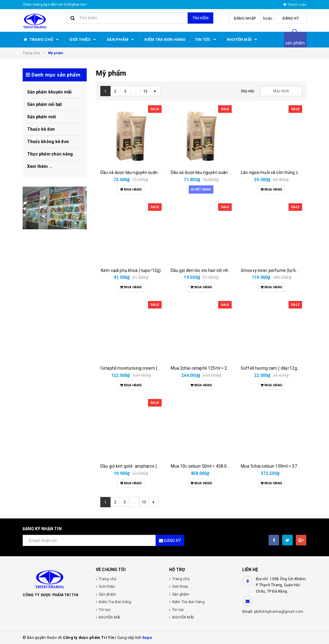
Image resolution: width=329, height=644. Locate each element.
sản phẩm (295, 43)
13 (145, 91)
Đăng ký (291, 18)
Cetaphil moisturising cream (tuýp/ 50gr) (140, 368)
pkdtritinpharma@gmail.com (279, 612)
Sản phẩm (121, 40)
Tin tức (206, 40)
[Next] (155, 91)
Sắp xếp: (248, 91)
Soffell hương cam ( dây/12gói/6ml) (276, 368)
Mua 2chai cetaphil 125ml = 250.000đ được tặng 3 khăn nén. (229, 368)
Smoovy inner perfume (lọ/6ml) (272, 270)
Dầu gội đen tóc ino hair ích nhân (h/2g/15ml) (214, 270)
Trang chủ (42, 40)
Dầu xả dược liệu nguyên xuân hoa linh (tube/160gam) (153, 172)
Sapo (147, 637)
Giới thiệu (83, 40)
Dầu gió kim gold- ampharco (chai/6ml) (138, 466)
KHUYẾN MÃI (243, 40)
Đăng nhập (247, 18)
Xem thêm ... (40, 166)
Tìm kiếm (200, 18)
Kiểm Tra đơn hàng (165, 39)
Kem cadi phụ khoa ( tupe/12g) (131, 270)
